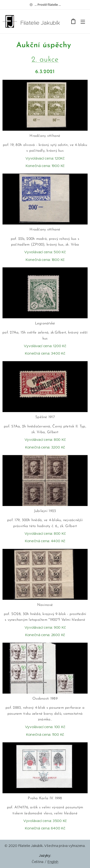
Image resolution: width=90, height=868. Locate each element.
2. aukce (45, 60)
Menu (83, 22)
